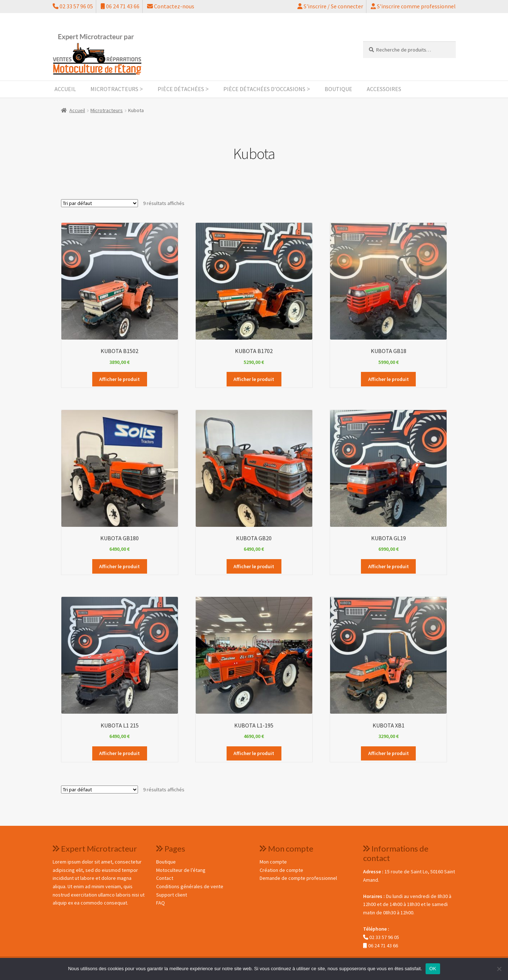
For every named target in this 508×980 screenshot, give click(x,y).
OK (433, 969)
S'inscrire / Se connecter (330, 6)
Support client (172, 895)
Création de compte (281, 870)
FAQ (160, 903)
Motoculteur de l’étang (181, 870)
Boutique (338, 89)
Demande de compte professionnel (298, 878)
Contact (165, 878)
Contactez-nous (171, 6)
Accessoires (384, 89)
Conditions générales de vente (190, 886)
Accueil (65, 89)
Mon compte (273, 862)
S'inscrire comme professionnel (413, 6)
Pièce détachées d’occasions (264, 89)
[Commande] (99, 203)
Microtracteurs (114, 89)
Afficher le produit (119, 379)
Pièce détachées (181, 89)
